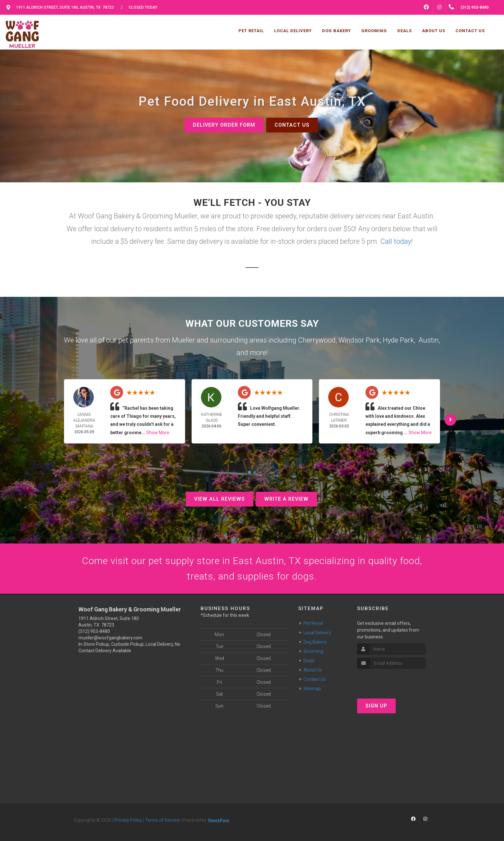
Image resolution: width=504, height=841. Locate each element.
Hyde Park (398, 340)
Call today (396, 241)
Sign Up (376, 706)
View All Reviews (220, 499)
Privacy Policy (128, 820)
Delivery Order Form (224, 125)
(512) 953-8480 (94, 631)
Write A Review (286, 499)
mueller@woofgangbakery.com (110, 638)
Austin (429, 340)
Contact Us (292, 125)
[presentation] (391, 681)
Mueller (184, 340)
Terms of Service (162, 820)
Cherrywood (317, 340)
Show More (158, 433)
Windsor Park (359, 340)
